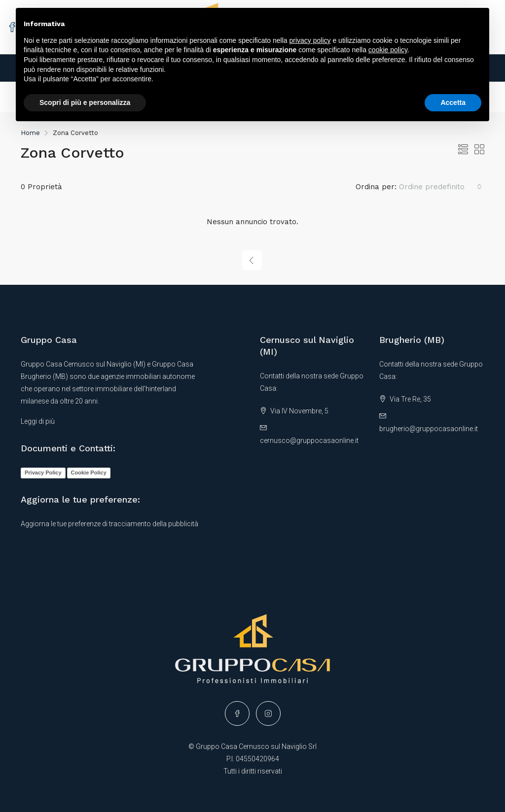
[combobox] (440, 187)
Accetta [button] (453, 102)
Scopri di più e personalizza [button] (85, 102)
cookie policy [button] (388, 50)
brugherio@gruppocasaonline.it (429, 429)
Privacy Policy (43, 473)
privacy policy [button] (310, 40)
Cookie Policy (89, 473)
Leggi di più (38, 421)
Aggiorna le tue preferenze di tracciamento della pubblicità (109, 524)
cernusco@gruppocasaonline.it (309, 440)
